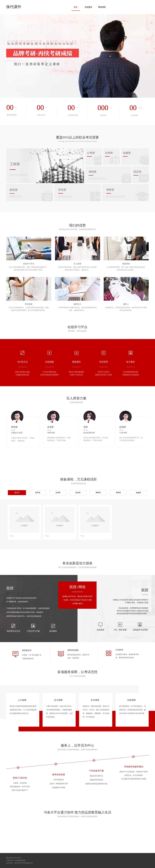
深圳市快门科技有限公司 (24, 863)
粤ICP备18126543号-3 (14, 858)
